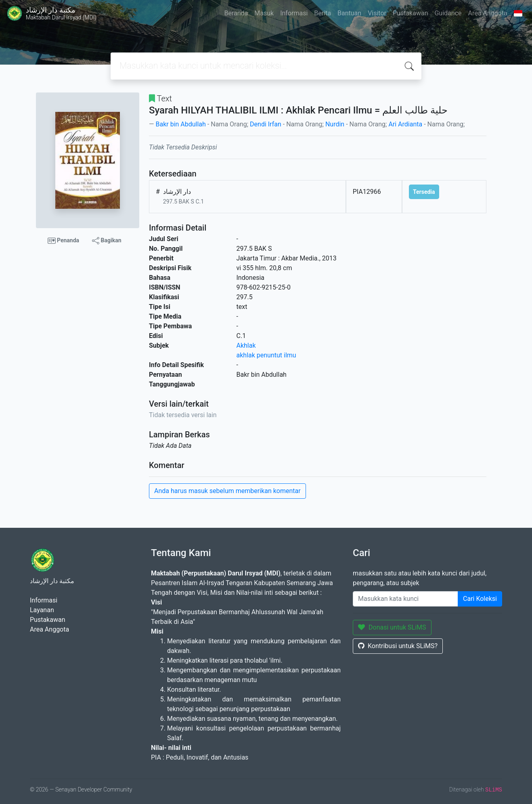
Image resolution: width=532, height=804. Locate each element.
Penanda (64, 241)
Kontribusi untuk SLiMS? (398, 646)
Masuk (264, 13)
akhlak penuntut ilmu (266, 355)
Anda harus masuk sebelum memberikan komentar (227, 491)
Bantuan (349, 13)
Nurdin (335, 124)
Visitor (377, 13)
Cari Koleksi (480, 599)
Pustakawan (410, 13)
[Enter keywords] (405, 599)
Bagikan (107, 241)
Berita (323, 13)
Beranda (236, 13)
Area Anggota (488, 13)
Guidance (448, 13)
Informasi (294, 13)
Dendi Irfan (266, 124)
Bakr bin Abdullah (180, 124)
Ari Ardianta (405, 124)
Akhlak (246, 345)
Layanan (42, 610)
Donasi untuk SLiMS (392, 627)
